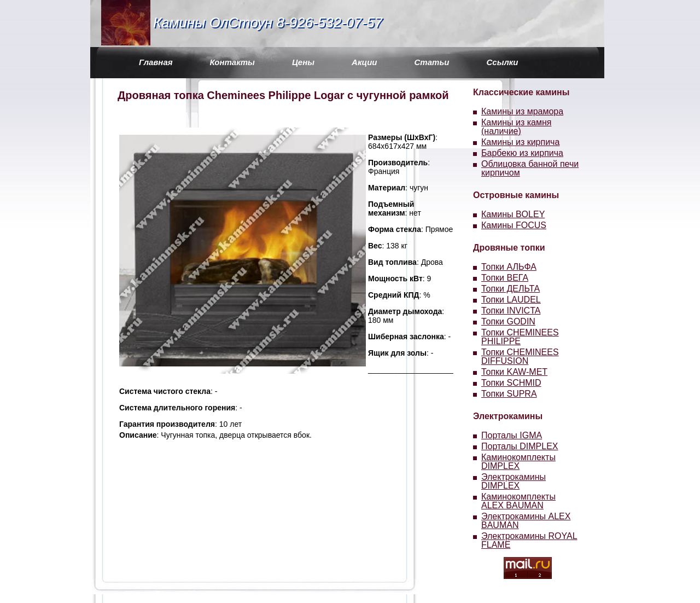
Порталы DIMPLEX (520, 446)
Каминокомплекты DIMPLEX (518, 462)
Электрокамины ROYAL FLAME (529, 540)
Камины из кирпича (520, 142)
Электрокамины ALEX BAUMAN (526, 521)
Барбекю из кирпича (522, 153)
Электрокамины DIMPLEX (514, 481)
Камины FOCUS (514, 225)
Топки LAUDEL (511, 300)
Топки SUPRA (509, 394)
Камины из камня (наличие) (516, 127)
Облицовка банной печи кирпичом (530, 168)
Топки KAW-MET (514, 372)
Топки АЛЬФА (509, 267)
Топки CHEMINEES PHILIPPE (520, 337)
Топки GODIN (508, 321)
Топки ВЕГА (505, 278)
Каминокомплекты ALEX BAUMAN (518, 501)
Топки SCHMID (511, 383)
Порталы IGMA (512, 435)
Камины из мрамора (522, 111)
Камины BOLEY (513, 214)
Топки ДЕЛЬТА (511, 289)
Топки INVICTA (511, 311)
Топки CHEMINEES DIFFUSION (520, 356)
